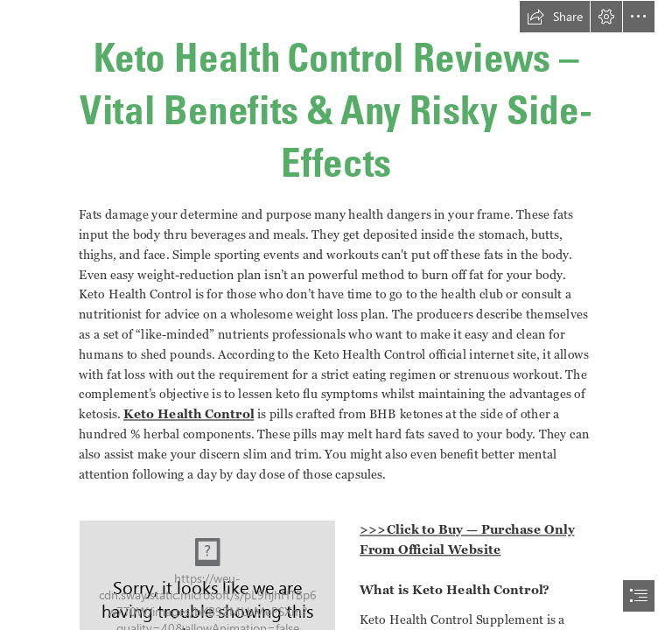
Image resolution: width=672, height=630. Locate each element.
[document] (336, 315)
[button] (555, 17)
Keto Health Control (189, 413)
